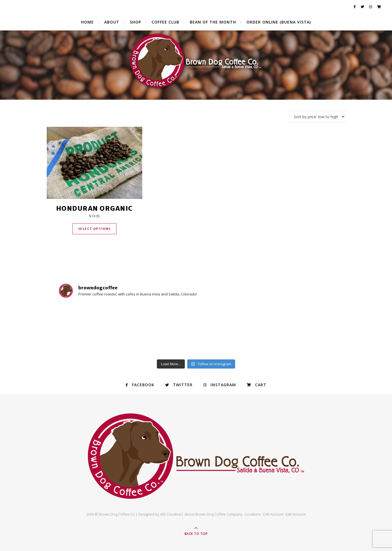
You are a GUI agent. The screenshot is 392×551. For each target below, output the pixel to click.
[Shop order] (318, 117)
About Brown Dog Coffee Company (214, 514)
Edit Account (273, 514)
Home (87, 22)
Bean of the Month (213, 22)
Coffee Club (165, 22)
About (112, 22)
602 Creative (171, 514)
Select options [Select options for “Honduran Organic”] (94, 229)
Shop (135, 22)
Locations (253, 514)
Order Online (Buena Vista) (279, 22)
